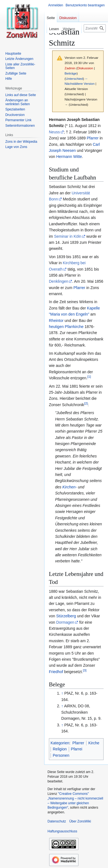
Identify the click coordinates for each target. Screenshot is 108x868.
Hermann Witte (69, 157)
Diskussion (85, 68)
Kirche (94, 743)
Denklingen (59, 281)
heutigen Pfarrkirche (66, 327)
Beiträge (71, 73)
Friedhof (56, 672)
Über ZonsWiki (80, 821)
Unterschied (74, 79)
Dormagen (65, 622)
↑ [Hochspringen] (62, 693)
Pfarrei (77, 749)
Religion (60, 749)
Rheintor (56, 321)
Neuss (54, 132)
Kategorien (60, 743)
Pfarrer (93, 138)
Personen (61, 755)
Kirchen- (70, 487)
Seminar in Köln (68, 236)
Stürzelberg (66, 616)
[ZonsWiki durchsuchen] (95, 28)
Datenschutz (57, 821)
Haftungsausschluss (62, 831)
